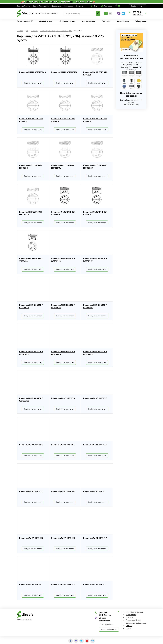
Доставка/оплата (23, 6)
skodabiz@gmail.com (106, 624)
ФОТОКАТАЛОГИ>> (131, 104)
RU (110, 13)
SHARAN (34, 31)
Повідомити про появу (33, 83)
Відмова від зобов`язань (136, 623)
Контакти (79, 6)
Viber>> (103, 618)
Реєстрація (108, 6)
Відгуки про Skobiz (133, 620)
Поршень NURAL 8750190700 (64, 72)
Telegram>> (104, 621)
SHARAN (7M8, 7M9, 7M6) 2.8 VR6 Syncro (56, 31)
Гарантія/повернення (41, 6)
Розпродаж (69, 6)
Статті (128, 628)
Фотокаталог (57, 6)
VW (27, 31)
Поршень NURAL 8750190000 (32, 72)
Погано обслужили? (109, 629)
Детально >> (131, 69)
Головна (20, 31)
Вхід (96, 6)
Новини (129, 626)
